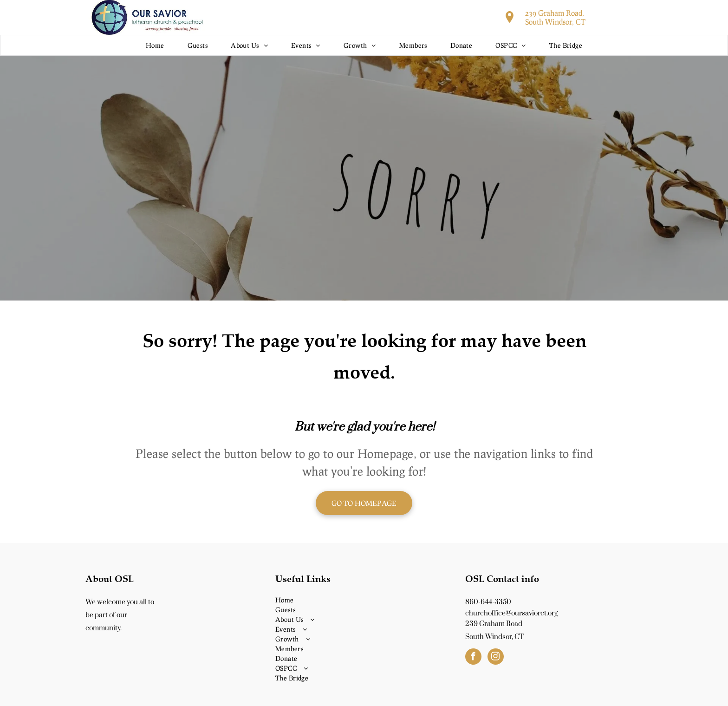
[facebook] (473, 658)
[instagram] (496, 658)
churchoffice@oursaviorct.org (511, 613)
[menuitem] (155, 45)
